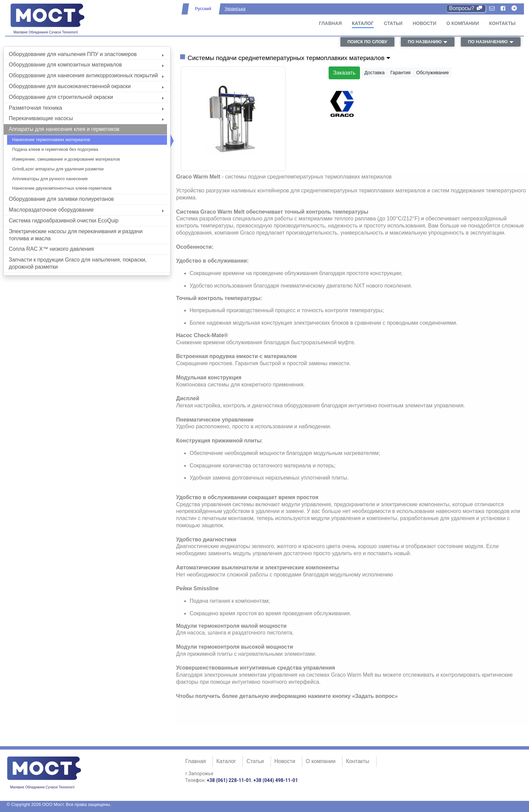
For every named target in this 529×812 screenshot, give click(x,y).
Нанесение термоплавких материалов (51, 140)
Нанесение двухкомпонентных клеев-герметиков (62, 188)
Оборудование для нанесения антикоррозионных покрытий (86, 75)
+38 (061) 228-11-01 (229, 780)
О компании (463, 23)
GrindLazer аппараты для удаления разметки (58, 169)
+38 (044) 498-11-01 (276, 780)
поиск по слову (367, 42)
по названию (425, 42)
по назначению (488, 42)
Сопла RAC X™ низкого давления (51, 249)
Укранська (235, 9)
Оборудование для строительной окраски (86, 97)
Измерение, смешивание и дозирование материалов (66, 159)
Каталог (363, 23)
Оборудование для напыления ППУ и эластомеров (86, 54)
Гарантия (400, 73)
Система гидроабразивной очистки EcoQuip (64, 221)
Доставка (374, 73)
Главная (330, 23)
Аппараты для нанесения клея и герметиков (64, 129)
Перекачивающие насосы (86, 118)
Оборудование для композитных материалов (86, 65)
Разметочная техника (86, 108)
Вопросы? (466, 8)
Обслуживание (433, 73)
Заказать (344, 73)
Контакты (502, 23)
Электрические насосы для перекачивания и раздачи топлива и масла (76, 235)
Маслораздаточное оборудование (86, 210)
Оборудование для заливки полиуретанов (61, 199)
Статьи (393, 23)
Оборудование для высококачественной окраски (86, 86)
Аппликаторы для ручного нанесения (50, 179)
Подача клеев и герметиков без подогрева (55, 149)
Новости (424, 23)
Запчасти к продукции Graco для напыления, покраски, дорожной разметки (78, 263)
